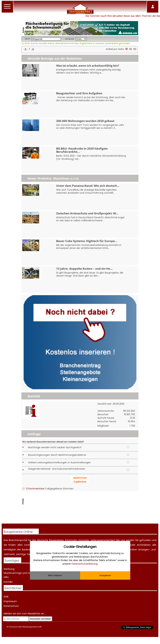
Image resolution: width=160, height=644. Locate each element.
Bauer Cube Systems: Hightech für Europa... (87, 241)
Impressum (10, 601)
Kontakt (8, 582)
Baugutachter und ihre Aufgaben (79, 93)
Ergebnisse (80, 482)
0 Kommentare (33, 489)
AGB (6, 597)
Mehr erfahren (55, 575)
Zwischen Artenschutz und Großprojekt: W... (87, 213)
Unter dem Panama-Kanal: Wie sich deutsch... (88, 186)
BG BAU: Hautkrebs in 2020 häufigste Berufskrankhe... (82, 150)
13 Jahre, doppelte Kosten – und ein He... (84, 269)
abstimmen (80, 478)
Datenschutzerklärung (85, 564)
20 (130, 49)
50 (135, 49)
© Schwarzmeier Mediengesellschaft (24, 627)
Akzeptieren (105, 575)
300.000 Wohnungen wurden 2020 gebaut (85, 121)
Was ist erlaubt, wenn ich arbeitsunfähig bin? (88, 66)
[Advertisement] (82, 515)
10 (126, 49)
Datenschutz (11, 606)
